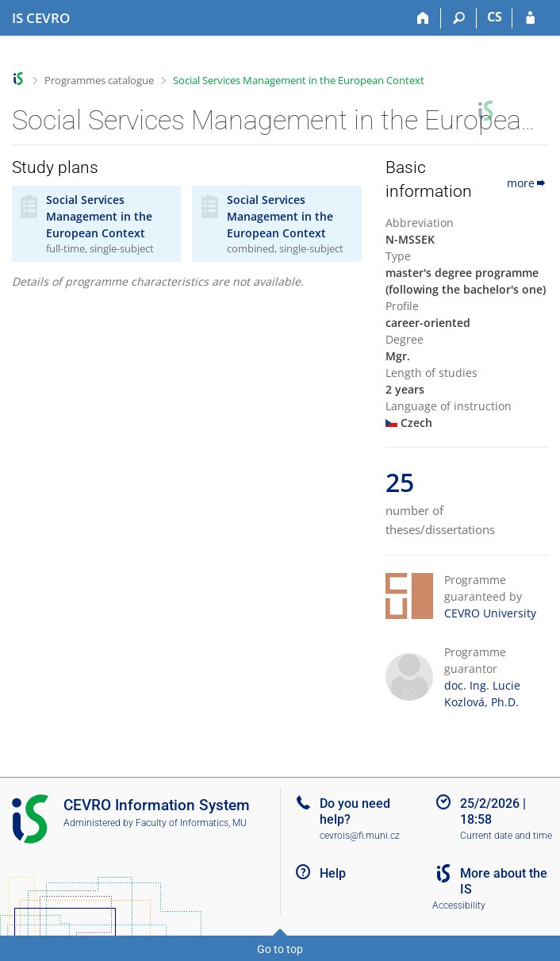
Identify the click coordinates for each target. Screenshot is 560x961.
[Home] (423, 18)
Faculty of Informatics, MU (191, 823)
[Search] (459, 18)
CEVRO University (490, 613)
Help (333, 873)
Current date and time (506, 836)
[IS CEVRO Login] (530, 18)
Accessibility (459, 905)
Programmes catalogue (99, 80)
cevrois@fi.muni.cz (360, 836)
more (527, 183)
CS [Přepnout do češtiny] (495, 17)
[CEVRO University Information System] (41, 18)
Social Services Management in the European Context (299, 80)
